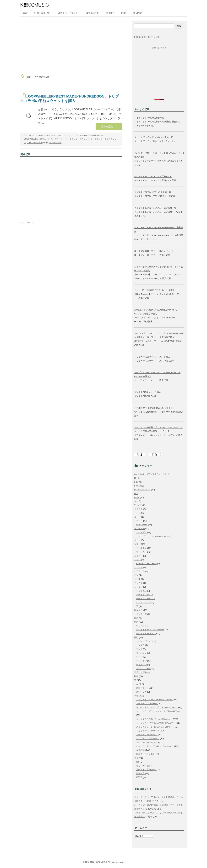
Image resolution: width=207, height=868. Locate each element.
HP (136, 478)
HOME (25, 13)
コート (137, 517)
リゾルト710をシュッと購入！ (149, 392)
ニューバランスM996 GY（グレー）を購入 (154, 290)
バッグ (137, 560)
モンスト (138, 583)
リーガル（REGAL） (146, 742)
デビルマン (141, 548)
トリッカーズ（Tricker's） (148, 731)
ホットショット (144, 602)
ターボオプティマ (145, 595)
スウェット (45, 139)
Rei (138, 762)
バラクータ (139, 571)
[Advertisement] (71, 45)
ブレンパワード (144, 668)
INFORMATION (93, 13)
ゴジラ (139, 649)
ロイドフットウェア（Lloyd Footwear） (155, 746)
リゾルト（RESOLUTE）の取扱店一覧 (153, 192)
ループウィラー (58, 139)
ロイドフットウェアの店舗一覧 (149, 118)
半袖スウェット (34, 143)
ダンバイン (141, 661)
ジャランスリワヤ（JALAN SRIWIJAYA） (156, 723)
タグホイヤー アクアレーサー (150, 630)
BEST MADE (82, 135)
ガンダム (140, 645)
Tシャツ (138, 505)
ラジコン (138, 587)
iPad (136, 482)
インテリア (141, 614)
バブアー (138, 567)
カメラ (137, 513)
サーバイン (141, 653)
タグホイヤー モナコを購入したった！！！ (155, 408)
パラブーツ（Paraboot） (148, 738)
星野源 (139, 777)
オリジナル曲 (142, 766)
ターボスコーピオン (146, 599)
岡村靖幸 (140, 773)
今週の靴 (140, 750)
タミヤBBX (141, 591)
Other (137, 497)
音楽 (136, 758)
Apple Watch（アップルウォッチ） (151, 474)
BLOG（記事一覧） (43, 13)
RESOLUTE (56, 135)
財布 (136, 676)
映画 (136, 618)
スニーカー (139, 529)
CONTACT (137, 13)
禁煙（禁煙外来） (143, 672)
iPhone (137, 486)
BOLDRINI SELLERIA (146, 564)
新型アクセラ (142, 688)
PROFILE (110, 13)
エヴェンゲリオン (145, 641)
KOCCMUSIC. (101, 862)
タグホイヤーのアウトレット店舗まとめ (153, 176)
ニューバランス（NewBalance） (152, 536)
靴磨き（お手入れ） (146, 754)
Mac (136, 494)
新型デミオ (141, 692)
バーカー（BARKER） (147, 735)
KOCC (123, 13)
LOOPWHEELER (42, 135)
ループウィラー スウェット (78, 139)
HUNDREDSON (96, 135)
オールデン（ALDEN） (147, 703)
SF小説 (138, 501)
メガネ (137, 579)
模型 (136, 637)
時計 (136, 622)
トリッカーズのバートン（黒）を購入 (152, 357)
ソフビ (137, 544)
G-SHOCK (141, 626)
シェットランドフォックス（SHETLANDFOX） (159, 711)
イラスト (138, 509)
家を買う (138, 610)
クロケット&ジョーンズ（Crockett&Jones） (157, 707)
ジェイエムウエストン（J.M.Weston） (154, 719)
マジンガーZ (142, 552)
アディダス (141, 532)
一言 (136, 606)
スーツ (137, 540)
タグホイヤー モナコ (146, 634)
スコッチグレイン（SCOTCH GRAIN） (155, 727)
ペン (136, 575)
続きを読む (109, 126)
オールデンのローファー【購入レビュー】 (154, 251)
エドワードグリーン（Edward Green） (155, 700)
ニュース (138, 556)
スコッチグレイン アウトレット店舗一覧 (153, 137)
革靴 (136, 696)
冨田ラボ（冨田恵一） (147, 770)
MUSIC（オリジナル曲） (68, 13)
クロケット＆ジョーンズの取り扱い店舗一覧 (155, 208)
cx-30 (139, 684)
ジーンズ (66, 135)
